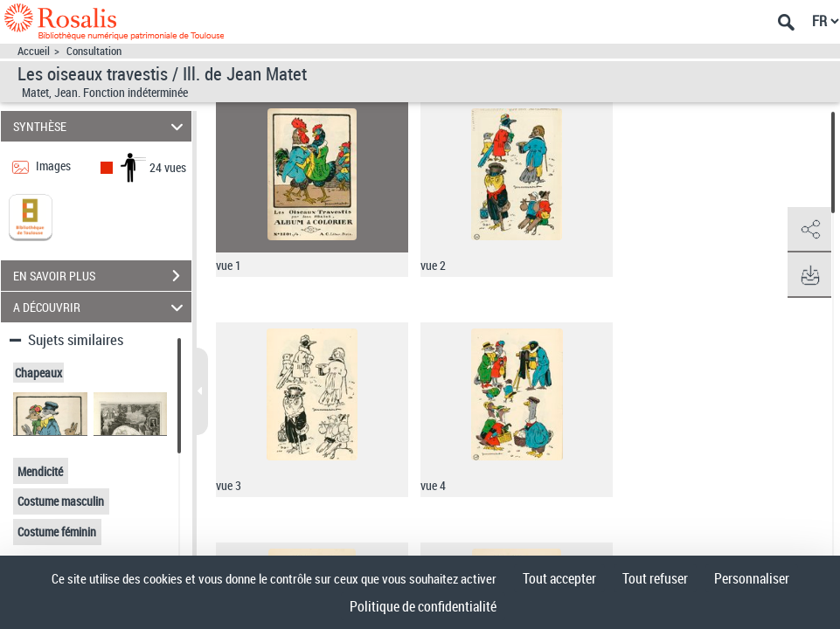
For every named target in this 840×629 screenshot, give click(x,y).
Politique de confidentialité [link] (423, 606)
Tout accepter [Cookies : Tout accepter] (559, 578)
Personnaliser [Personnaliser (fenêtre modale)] (752, 578)
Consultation (94, 51)
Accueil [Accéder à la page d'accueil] (34, 51)
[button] (809, 230)
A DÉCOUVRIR (101, 307)
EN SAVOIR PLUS (102, 276)
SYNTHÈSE (101, 126)
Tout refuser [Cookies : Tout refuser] (655, 578)
